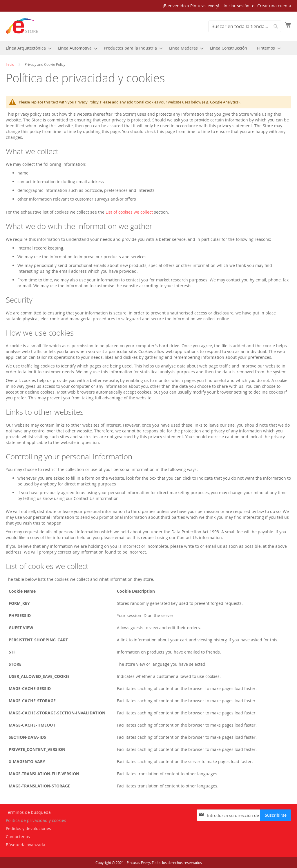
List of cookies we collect (129, 212)
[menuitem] (27, 48)
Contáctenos (18, 837)
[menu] (148, 48)
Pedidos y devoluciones (28, 828)
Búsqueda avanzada (26, 845)
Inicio (10, 64)
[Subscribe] (276, 815)
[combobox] (245, 26)
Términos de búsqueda (28, 812)
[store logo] (22, 26)
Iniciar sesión (237, 6)
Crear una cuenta (274, 6)
